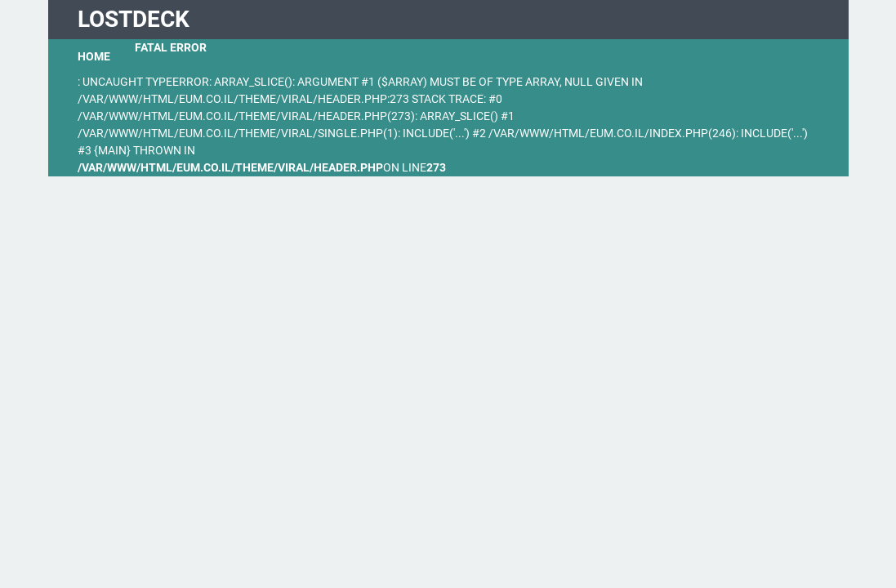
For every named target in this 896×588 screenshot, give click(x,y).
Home (94, 56)
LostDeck (134, 19)
